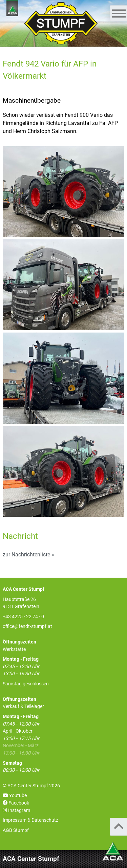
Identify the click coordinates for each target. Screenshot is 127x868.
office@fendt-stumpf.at (27, 626)
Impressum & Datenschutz (30, 820)
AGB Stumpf (16, 830)
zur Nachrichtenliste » (28, 555)
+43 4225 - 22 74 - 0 (23, 617)
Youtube (15, 796)
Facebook (16, 803)
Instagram (16, 810)
